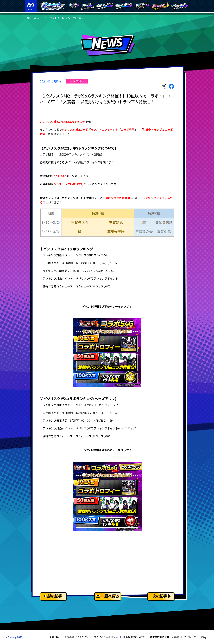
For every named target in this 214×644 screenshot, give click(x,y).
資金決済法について (134, 637)
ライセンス (190, 637)
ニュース (39, 18)
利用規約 (54, 637)
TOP (28, 18)
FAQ (204, 637)
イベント (52, 18)
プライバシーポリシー (106, 637)
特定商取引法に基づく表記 (164, 637)
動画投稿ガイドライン (77, 637)
